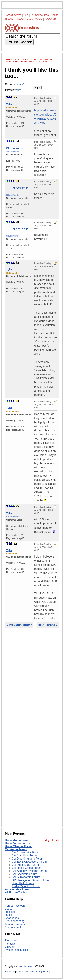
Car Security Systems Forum (29, 871)
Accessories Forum (18, 889)
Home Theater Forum (19, 846)
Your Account (13, 927)
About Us (10, 971)
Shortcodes (12, 918)
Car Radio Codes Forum (27, 868)
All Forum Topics (16, 892)
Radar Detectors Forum (26, 886)
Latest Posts (13, 15)
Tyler (9, 104)
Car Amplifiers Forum (25, 856)
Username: (19, 86)
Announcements (15, 924)
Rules (8, 915)
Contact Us (22, 971)
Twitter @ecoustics (16, 950)
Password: (19, 92)
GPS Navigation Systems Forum (31, 880)
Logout (9, 909)
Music (39, 19)
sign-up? (20, 84)
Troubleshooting (15, 921)
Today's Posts (51, 840)
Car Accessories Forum (26, 852)
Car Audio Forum (16, 849)
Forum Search (19, 42)
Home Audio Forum (18, 840)
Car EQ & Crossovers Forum (29, 862)
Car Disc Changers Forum (28, 859)
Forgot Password (15, 906)
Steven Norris (15, 148)
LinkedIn (10, 947)
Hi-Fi (26, 15)
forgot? (19, 90)
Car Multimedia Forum (25, 865)
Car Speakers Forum (24, 874)
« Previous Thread (19, 625)
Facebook (11, 941)
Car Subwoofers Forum (26, 877)
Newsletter (35, 971)
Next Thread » (48, 625)
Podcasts (51, 19)
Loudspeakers (40, 15)
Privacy (47, 971)
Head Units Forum (23, 883)
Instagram (11, 944)
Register (10, 912)
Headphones (25, 19)
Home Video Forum (17, 843)
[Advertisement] (32, 730)
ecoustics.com (25, 966)
